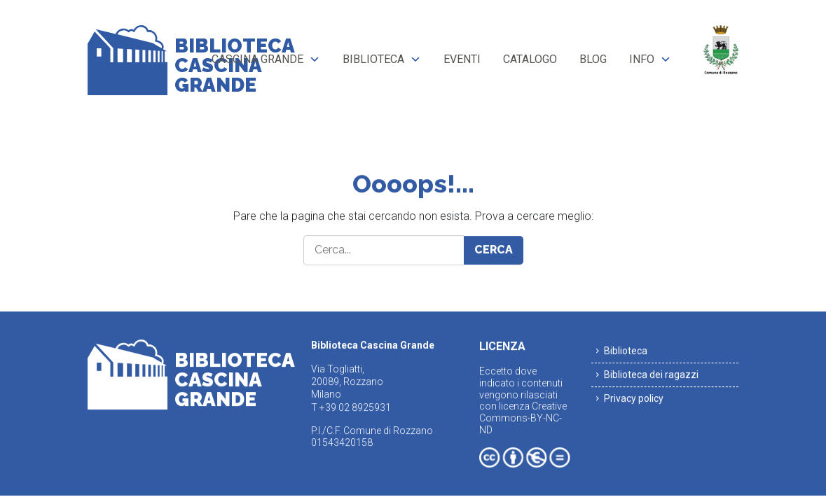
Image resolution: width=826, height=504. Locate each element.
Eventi (462, 59)
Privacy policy (634, 398)
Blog (593, 59)
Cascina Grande (257, 59)
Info (642, 59)
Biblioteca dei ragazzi (651, 374)
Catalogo (530, 59)
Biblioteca (373, 59)
